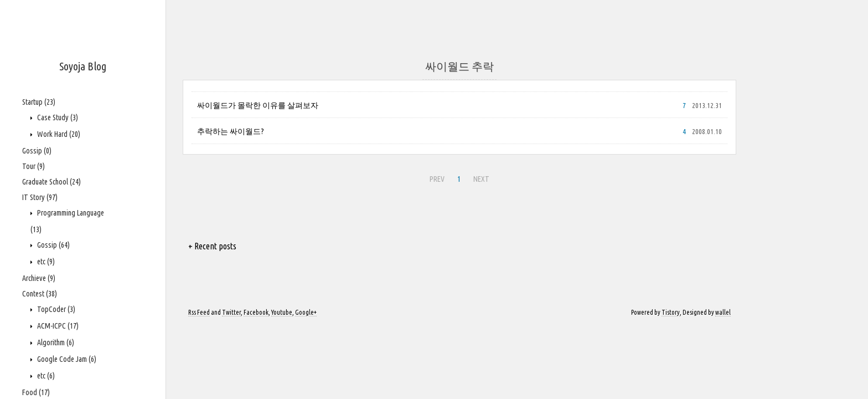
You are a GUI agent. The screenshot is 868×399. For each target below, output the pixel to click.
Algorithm (55, 342)
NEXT (481, 179)
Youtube (282, 312)
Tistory (671, 312)
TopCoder (55, 309)
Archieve (39, 278)
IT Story (40, 197)
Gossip (37, 151)
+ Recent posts (212, 246)
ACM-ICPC (57, 326)
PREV (437, 179)
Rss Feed (199, 312)
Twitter (231, 312)
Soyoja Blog (83, 66)
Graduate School (51, 182)
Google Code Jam (66, 359)
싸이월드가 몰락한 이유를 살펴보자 (258, 105)
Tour (33, 166)
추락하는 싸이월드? (231, 131)
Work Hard (58, 134)
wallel (723, 312)
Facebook (256, 312)
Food (36, 392)
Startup (39, 102)
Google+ (306, 312)
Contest (40, 294)
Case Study (57, 117)
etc (45, 262)
